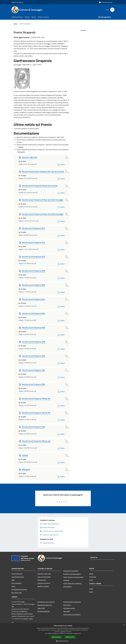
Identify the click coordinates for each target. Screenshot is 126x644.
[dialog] (63, 634)
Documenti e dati (17, 593)
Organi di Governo (17, 574)
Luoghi (91, 589)
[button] (63, 641)
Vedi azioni (85, 30)
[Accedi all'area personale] (106, 2)
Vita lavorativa (42, 580)
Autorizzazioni (68, 587)
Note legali (67, 611)
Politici (14, 586)
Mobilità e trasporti (43, 586)
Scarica (61, 164)
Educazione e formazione (71, 571)
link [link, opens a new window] (80, 633)
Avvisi (91, 580)
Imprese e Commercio (44, 583)
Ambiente (66, 580)
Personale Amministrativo (19, 589)
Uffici (13, 580)
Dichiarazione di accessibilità (72, 614)
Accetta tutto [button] (56, 637)
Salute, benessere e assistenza (72, 583)
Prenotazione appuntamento (46, 602)
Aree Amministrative (18, 577)
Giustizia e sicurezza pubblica (72, 574)
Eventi (91, 592)
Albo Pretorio (67, 605)
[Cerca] (112, 10)
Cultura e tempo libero (44, 577)
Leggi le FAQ (41, 608)
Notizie (91, 574)
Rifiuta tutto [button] (70, 637)
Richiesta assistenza (43, 611)
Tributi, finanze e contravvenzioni (73, 577)
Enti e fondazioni (17, 583)
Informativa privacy (69, 608)
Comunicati (93, 577)
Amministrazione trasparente (72, 602)
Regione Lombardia (17, 2)
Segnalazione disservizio (45, 605)
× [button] (124, 625)
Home (15, 24)
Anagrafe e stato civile (44, 574)
